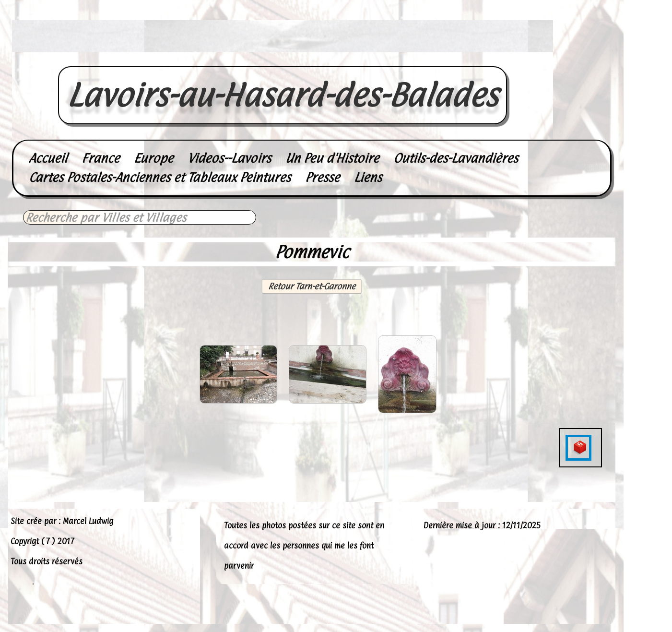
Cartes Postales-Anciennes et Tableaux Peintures (160, 177)
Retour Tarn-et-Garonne (312, 286)
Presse (322, 177)
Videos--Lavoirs (229, 158)
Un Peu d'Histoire (332, 158)
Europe (153, 158)
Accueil (48, 158)
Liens (368, 177)
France (100, 158)
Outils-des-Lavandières (456, 158)
